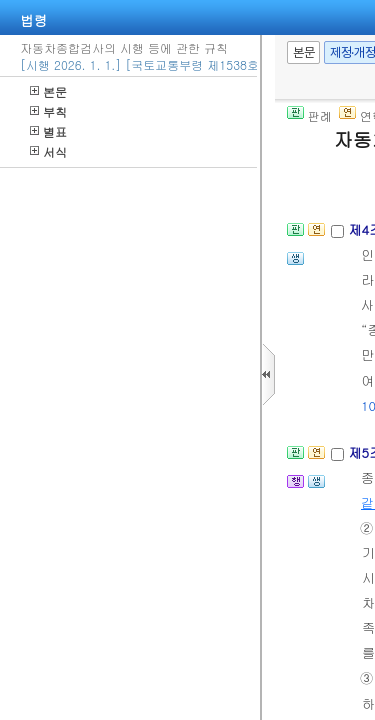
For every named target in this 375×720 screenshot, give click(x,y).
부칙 (48, 111)
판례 (309, 115)
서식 (48, 151)
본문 (48, 91)
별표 (48, 131)
